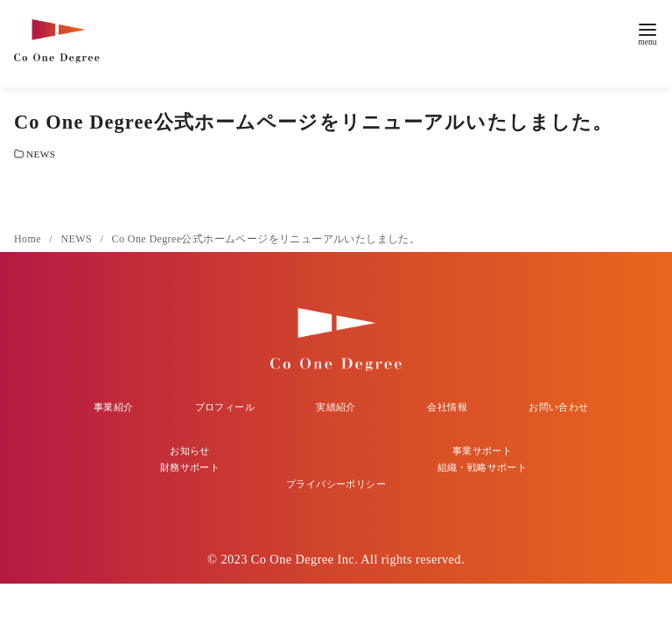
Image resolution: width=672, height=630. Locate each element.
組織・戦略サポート (483, 467)
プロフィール (225, 407)
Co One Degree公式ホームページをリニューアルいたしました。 (266, 239)
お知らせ (190, 451)
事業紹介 (114, 407)
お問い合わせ (558, 407)
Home (29, 239)
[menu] (647, 33)
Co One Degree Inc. (304, 559)
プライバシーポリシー (336, 484)
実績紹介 (336, 407)
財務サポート (190, 467)
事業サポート (482, 451)
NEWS (41, 154)
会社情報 (447, 407)
